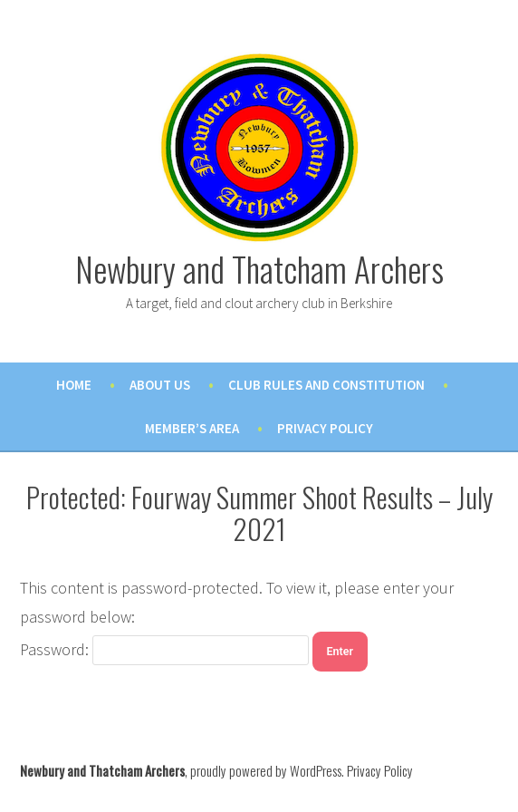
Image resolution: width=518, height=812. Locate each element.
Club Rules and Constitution (326, 385)
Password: (164, 649)
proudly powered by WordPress (266, 770)
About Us (160, 385)
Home (74, 385)
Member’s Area (192, 428)
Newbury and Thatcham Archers (259, 268)
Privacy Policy (325, 428)
